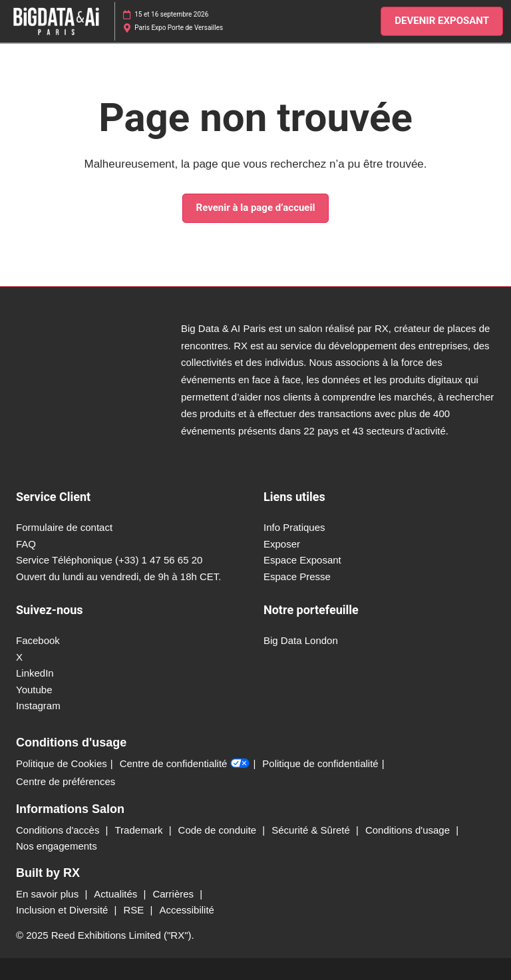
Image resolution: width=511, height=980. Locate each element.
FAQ (26, 544)
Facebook (38, 640)
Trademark (140, 830)
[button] (442, 21)
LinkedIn (35, 673)
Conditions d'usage (409, 830)
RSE (135, 910)
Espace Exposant (302, 560)
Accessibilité (187, 910)
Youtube (34, 690)
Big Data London (301, 640)
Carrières (174, 894)
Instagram (38, 706)
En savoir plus (49, 894)
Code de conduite (219, 830)
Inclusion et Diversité (64, 910)
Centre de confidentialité (185, 764)
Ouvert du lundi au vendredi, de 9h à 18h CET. (119, 576)
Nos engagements (57, 846)
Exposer (282, 544)
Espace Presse (297, 576)
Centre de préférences (66, 781)
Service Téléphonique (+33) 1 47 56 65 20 (109, 560)
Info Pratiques (294, 527)
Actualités (117, 894)
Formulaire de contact (64, 527)
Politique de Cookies (62, 763)
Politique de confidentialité (320, 763)
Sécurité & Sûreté (312, 830)
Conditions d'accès (59, 830)
